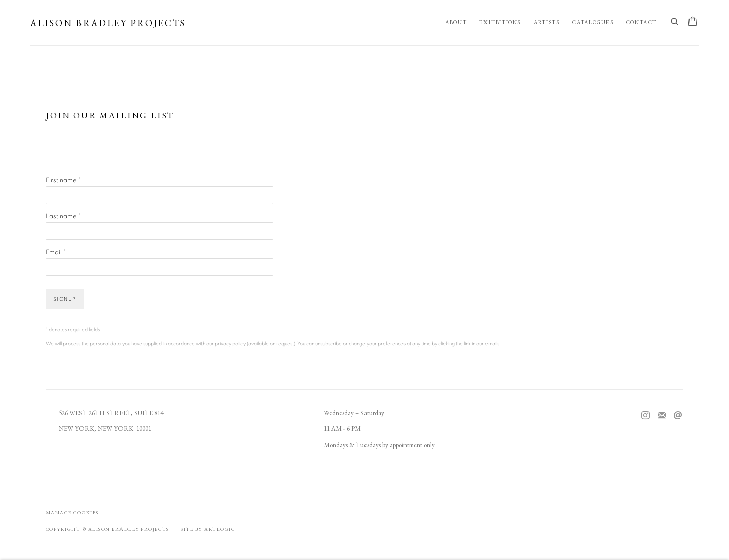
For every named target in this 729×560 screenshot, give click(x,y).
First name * (63, 181)
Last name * (63, 216)
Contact (641, 22)
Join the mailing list (662, 416)
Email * (56, 252)
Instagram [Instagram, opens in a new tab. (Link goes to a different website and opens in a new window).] (645, 416)
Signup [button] (65, 299)
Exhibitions (500, 22)
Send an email (678, 416)
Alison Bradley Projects (108, 23)
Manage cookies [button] (72, 513)
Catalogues (593, 22)
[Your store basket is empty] (693, 22)
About (456, 22)
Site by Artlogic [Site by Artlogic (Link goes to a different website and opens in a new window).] (208, 529)
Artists (546, 22)
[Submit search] (675, 22)
